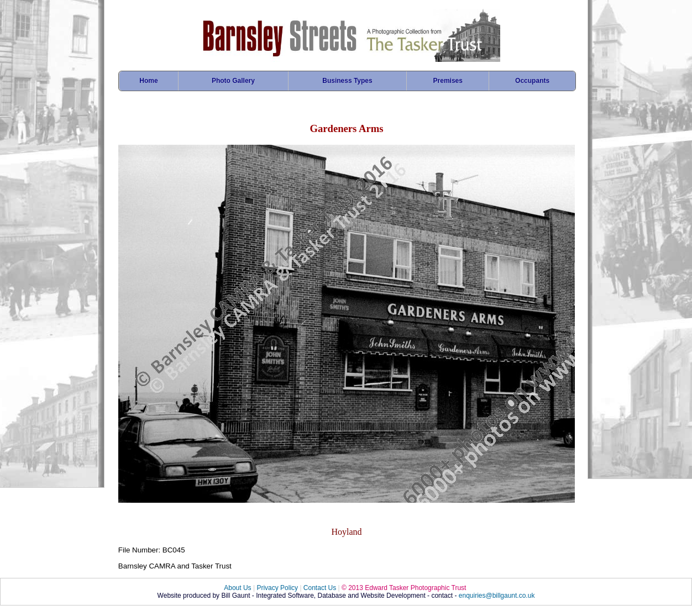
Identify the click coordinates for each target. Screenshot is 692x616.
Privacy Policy (277, 588)
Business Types (347, 81)
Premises (448, 81)
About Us (237, 588)
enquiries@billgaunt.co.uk (497, 596)
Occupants (532, 81)
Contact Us (320, 588)
